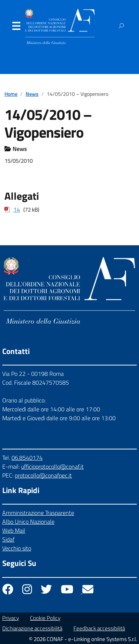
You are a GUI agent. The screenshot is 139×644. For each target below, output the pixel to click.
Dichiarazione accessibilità (32, 628)
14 (17, 209)
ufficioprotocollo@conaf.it (52, 466)
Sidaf (8, 539)
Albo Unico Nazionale (28, 522)
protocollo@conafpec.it (43, 475)
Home (11, 94)
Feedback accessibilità (99, 628)
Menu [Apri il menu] (16, 28)
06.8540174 (27, 458)
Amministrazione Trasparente (38, 513)
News (32, 94)
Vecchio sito (17, 548)
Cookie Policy (45, 618)
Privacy (11, 618)
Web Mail (14, 530)
